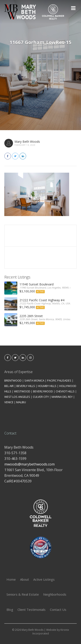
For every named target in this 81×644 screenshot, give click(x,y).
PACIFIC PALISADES (59, 380)
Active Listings (44, 579)
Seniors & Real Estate (23, 594)
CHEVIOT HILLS (65, 391)
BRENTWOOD (13, 380)
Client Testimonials (32, 610)
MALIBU (21, 402)
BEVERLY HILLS (26, 386)
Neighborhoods (55, 594)
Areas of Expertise (18, 372)
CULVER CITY (41, 397)
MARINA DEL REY (62, 397)
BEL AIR (9, 386)
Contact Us (58, 610)
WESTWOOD (22, 391)
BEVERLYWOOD (43, 391)
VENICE (9, 402)
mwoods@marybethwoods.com (29, 464)
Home (11, 579)
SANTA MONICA (34, 380)
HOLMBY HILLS (47, 386)
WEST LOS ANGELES (17, 397)
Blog (10, 610)
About (25, 579)
